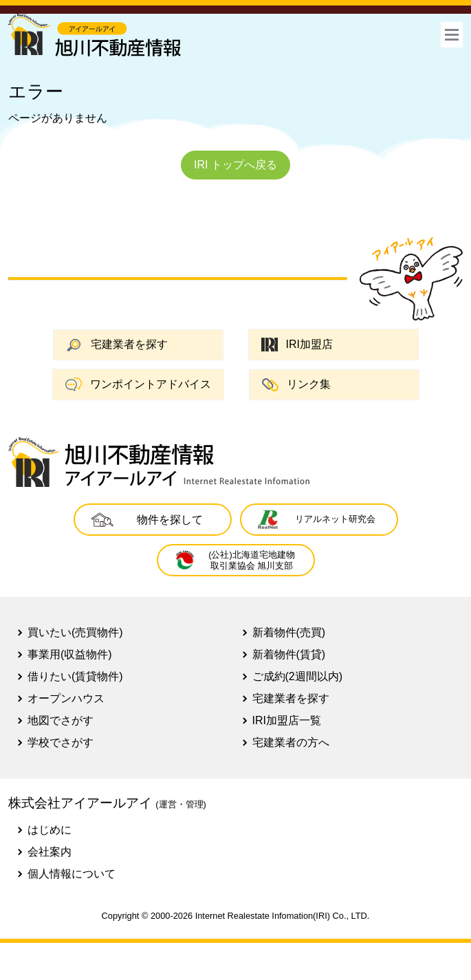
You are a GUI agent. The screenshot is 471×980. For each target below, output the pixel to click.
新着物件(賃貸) (289, 654)
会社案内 (50, 852)
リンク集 (296, 385)
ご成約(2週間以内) (298, 676)
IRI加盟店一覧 (287, 720)
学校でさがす (61, 742)
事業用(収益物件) (70, 654)
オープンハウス (66, 698)
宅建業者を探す (117, 345)
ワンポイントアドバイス (138, 384)
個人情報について (72, 874)
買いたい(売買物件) (75, 632)
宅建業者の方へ (291, 742)
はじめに (50, 830)
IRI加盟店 (297, 345)
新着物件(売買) (289, 632)
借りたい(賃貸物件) (75, 676)
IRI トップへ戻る (235, 165)
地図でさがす (61, 720)
